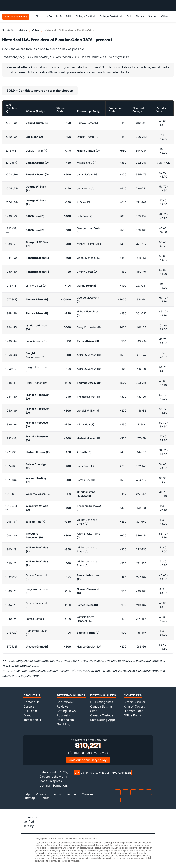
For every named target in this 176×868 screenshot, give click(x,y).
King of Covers (134, 706)
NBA (49, 16)
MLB (59, 16)
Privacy (41, 794)
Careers (29, 706)
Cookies (88, 794)
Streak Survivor (135, 702)
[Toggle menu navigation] (171, 6)
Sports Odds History (15, 30)
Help (27, 794)
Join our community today (88, 760)
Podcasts (63, 715)
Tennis (140, 16)
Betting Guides (71, 695)
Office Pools (132, 715)
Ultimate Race (133, 711)
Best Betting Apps (103, 720)
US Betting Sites (102, 702)
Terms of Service (64, 794)
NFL (38, 16)
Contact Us (31, 702)
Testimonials (32, 720)
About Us (32, 695)
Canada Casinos (102, 715)
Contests (133, 695)
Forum (45, 798)
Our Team (30, 711)
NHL (69, 16)
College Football (86, 16)
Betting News (66, 711)
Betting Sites (103, 695)
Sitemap (29, 798)
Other (166, 16)
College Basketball (111, 16)
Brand (27, 715)
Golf (129, 16)
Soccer (152, 16)
